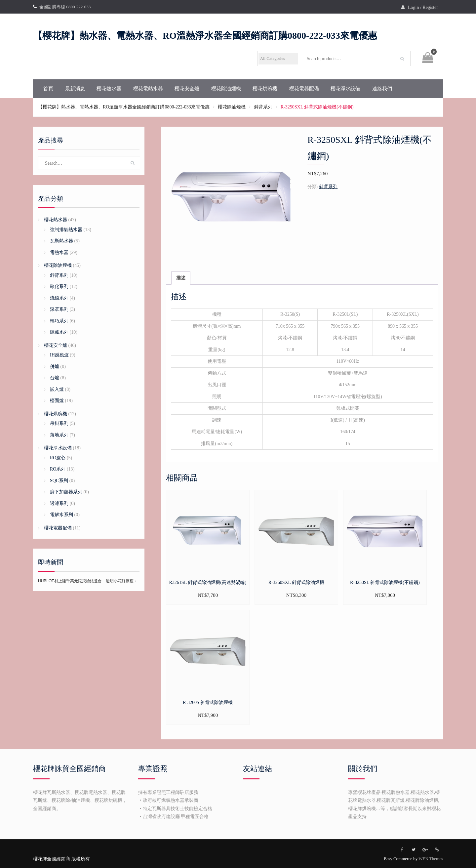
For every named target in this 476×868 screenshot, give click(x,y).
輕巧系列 (59, 321)
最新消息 (75, 89)
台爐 (55, 378)
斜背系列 (263, 107)
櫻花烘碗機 (265, 89)
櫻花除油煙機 (226, 89)
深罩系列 (59, 309)
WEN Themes (431, 859)
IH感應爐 (59, 355)
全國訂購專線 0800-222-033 (65, 7)
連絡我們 (382, 89)
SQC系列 (59, 481)
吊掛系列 (59, 423)
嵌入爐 (57, 389)
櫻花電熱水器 (148, 89)
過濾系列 (59, 503)
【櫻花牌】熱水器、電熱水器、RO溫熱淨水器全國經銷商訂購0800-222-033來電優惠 (205, 36)
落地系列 (59, 435)
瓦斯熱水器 (61, 241)
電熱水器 (59, 252)
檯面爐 (57, 401)
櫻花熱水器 (109, 89)
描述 (181, 278)
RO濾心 (58, 458)
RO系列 (58, 469)
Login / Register (423, 7)
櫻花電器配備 (304, 89)
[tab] (181, 278)
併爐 (55, 367)
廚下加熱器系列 (66, 492)
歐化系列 (59, 287)
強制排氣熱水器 (66, 230)
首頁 (48, 89)
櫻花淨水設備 (345, 89)
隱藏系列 (59, 332)
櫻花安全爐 (187, 89)
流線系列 (59, 298)
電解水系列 (61, 515)
